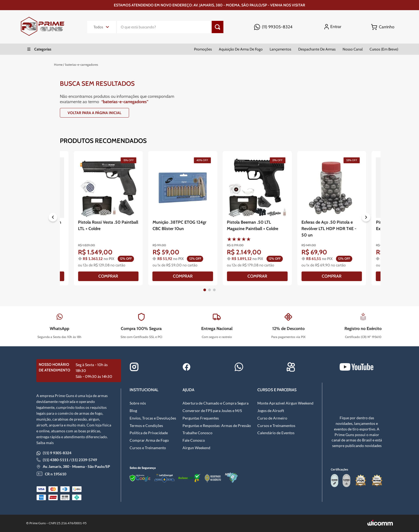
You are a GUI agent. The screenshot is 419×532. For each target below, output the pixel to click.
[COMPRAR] (108, 276)
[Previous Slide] (53, 218)
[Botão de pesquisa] (218, 27)
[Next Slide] (366, 218)
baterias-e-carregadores (82, 65)
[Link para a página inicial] (58, 65)
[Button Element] (383, 27)
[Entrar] (334, 27)
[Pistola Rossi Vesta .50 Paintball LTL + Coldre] (108, 218)
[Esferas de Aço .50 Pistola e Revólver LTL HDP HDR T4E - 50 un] (332, 218)
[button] (205, 290)
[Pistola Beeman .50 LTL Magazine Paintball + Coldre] (257, 218)
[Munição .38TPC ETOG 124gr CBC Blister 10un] (183, 218)
